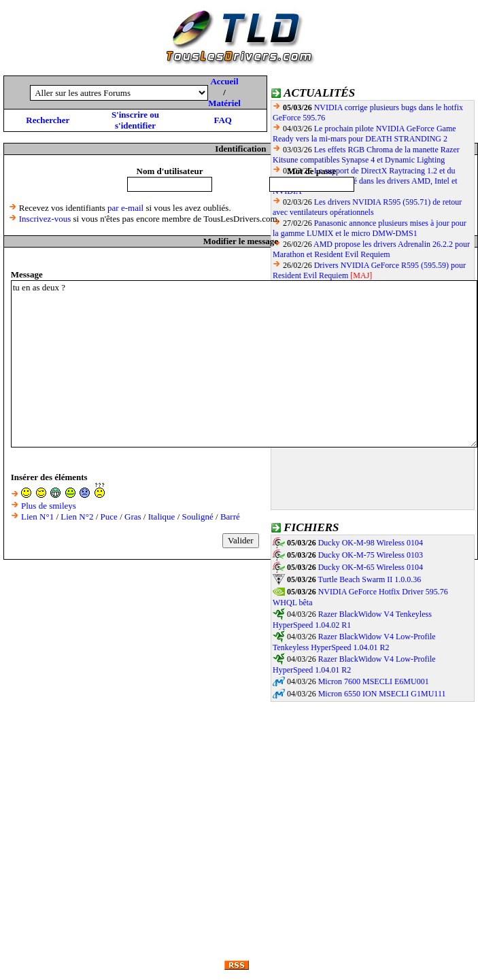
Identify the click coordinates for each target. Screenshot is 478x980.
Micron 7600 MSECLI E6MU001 (374, 681)
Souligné (198, 517)
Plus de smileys (49, 506)
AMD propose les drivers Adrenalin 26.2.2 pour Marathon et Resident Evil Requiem (371, 249)
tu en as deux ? (244, 364)
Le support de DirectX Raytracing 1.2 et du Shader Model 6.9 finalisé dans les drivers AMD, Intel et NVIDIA (365, 181)
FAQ (222, 120)
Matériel (224, 103)
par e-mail (125, 208)
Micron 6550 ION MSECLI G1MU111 (382, 694)
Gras (133, 517)
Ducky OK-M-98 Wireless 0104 (371, 543)
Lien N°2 (77, 517)
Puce (109, 517)
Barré (230, 517)
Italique (162, 517)
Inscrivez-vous (45, 219)
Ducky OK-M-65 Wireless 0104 (371, 567)
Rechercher (48, 120)
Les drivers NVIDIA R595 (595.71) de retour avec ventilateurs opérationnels (367, 207)
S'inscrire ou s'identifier (135, 120)
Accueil (224, 81)
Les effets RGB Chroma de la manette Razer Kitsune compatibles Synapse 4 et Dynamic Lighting (366, 155)
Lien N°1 (37, 517)
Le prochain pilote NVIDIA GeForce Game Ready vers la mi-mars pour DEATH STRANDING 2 (364, 134)
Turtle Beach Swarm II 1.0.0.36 (369, 579)
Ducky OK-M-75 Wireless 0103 (371, 555)
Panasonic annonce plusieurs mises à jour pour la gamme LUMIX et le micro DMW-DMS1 (370, 228)
